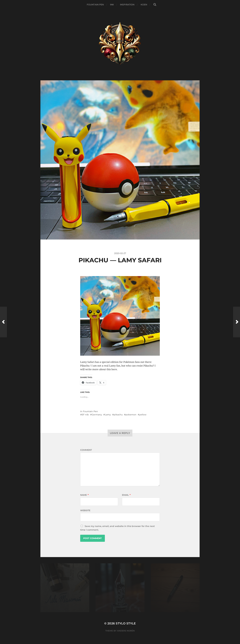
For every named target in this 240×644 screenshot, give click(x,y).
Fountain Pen (95, 5)
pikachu (118, 415)
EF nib (85, 415)
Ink (112, 5)
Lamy (108, 415)
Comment (86, 450)
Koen (144, 5)
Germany (97, 415)
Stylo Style (126, 623)
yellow (143, 415)
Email (126, 495)
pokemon (131, 415)
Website (85, 510)
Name (84, 495)
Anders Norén (126, 631)
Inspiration (127, 5)
